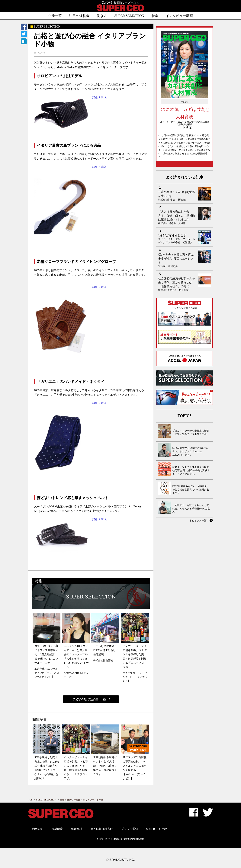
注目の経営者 (79, 16)
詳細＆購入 (100, 97)
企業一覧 (55, 16)
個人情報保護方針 (102, 829)
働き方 (102, 16)
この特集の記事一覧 (89, 699)
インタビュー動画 (179, 16)
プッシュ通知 (130, 829)
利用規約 (38, 829)
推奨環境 (57, 829)
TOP (30, 800)
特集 (155, 16)
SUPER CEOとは (156, 829)
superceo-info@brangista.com (129, 839)
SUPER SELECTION (129, 16)
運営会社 (77, 829)
